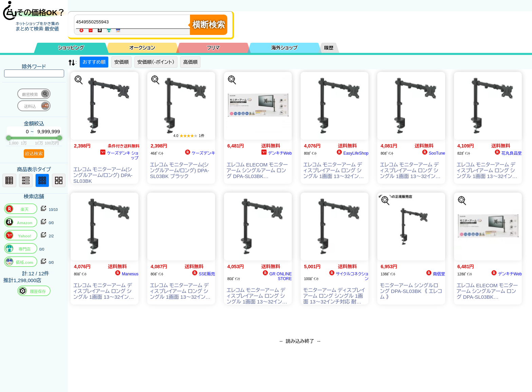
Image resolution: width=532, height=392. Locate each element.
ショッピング (71, 48)
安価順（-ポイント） (156, 62)
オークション (142, 48)
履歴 (329, 48)
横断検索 (209, 25)
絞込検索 (34, 153)
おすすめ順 (94, 62)
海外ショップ (284, 48)
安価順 (121, 62)
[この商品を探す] (79, 80)
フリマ (213, 48)
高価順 (190, 62)
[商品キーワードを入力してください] (134, 22)
